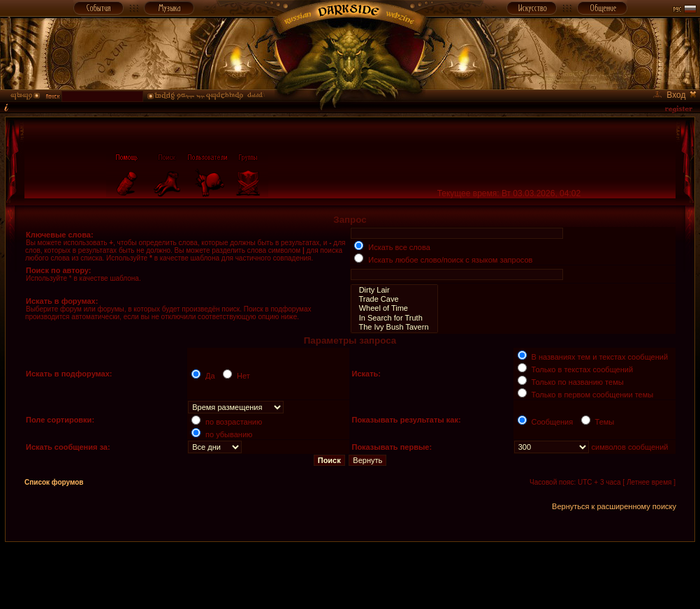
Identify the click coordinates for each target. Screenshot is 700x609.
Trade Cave (394, 299)
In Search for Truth (394, 318)
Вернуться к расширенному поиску (614, 506)
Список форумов (54, 482)
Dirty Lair (394, 290)
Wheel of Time (394, 308)
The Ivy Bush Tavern (394, 327)
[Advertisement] (350, 573)
